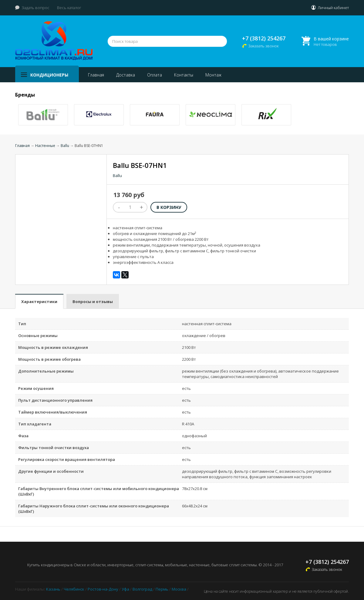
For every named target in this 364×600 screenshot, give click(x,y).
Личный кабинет (333, 8)
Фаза (23, 436)
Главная (96, 75)
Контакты (184, 75)
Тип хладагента (35, 424)
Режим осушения (36, 388)
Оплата (155, 75)
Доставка (126, 75)
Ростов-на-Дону (103, 589)
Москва (179, 589)
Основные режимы (38, 336)
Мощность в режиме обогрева (49, 359)
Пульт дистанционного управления (55, 400)
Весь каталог (69, 8)
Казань (53, 589)
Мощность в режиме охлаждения (53, 347)
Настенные (45, 146)
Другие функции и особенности (51, 471)
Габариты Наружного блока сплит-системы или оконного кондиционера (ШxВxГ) (94, 509)
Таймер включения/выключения (53, 412)
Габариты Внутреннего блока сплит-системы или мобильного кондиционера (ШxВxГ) (99, 491)
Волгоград (142, 589)
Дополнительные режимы (46, 371)
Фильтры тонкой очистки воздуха (54, 448)
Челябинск (74, 589)
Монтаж (213, 75)
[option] (43, 115)
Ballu (65, 146)
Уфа (125, 589)
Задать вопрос (35, 8)
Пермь (162, 589)
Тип (22, 324)
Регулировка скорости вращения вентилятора (67, 459)
